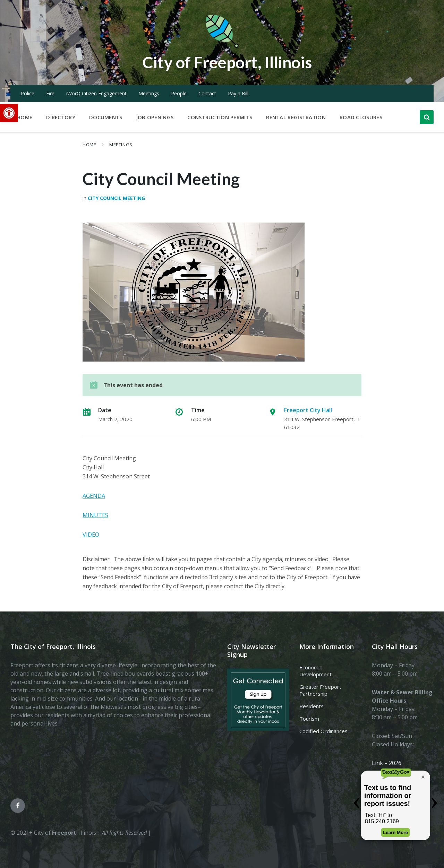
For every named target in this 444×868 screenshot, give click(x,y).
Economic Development (315, 671)
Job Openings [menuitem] (155, 117)
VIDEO (91, 535)
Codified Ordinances (323, 731)
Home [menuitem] (24, 117)
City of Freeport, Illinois (227, 62)
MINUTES (95, 515)
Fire (50, 93)
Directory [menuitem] (61, 117)
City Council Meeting (116, 198)
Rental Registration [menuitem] (296, 117)
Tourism (309, 719)
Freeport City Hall (308, 410)
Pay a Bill (238, 93)
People (179, 93)
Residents (311, 706)
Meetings (149, 93)
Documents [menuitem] (106, 117)
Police (28, 93)
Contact (207, 93)
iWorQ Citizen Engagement (96, 93)
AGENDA (94, 496)
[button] (9, 113)
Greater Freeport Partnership (320, 690)
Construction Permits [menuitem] (220, 117)
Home (89, 145)
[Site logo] (222, 46)
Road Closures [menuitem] (361, 117)
